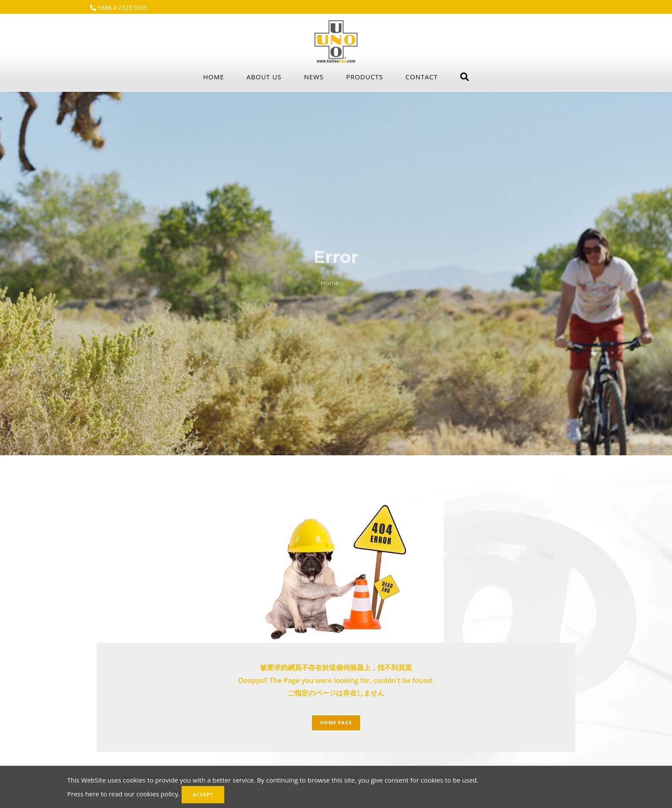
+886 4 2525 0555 (122, 8)
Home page (336, 722)
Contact (422, 77)
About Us (264, 77)
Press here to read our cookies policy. (124, 794)
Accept (203, 794)
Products (364, 77)
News (314, 77)
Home (214, 77)
